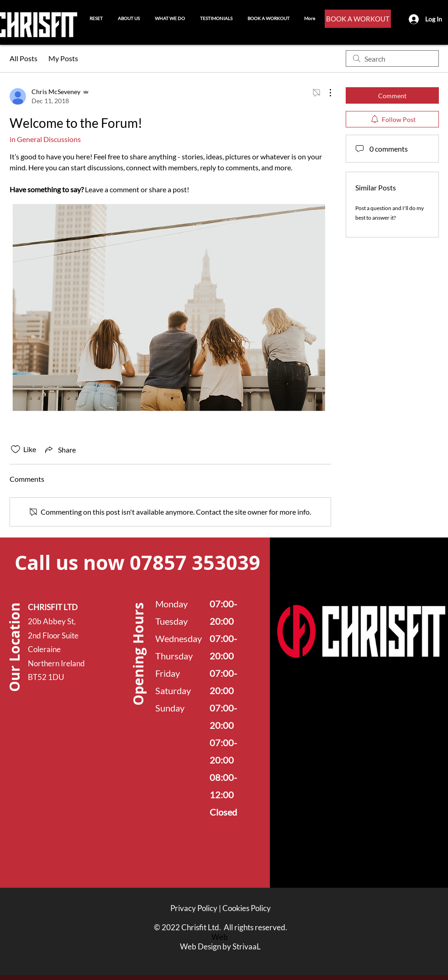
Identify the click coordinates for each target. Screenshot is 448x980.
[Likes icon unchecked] (16, 449)
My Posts (63, 58)
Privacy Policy (194, 908)
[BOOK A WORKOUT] (358, 19)
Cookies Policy (247, 908)
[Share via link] (60, 449)
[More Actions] (326, 93)
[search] (392, 58)
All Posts (24, 58)
